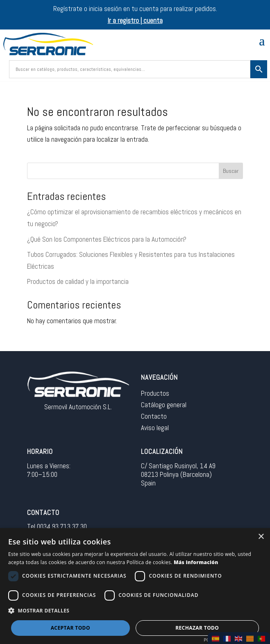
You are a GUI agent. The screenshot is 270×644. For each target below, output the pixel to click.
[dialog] (135, 586)
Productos (155, 393)
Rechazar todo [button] (197, 628)
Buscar (231, 171)
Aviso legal (155, 428)
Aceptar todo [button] (70, 628)
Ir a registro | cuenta (135, 20)
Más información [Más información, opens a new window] (196, 562)
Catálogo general (164, 405)
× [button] (261, 537)
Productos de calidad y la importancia (78, 281)
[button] (135, 611)
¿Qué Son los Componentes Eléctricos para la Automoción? (107, 239)
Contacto (154, 416)
